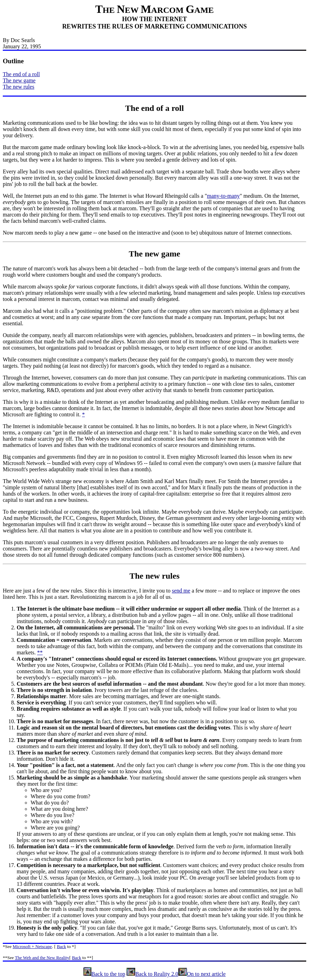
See (9, 946)
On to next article (202, 974)
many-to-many (223, 196)
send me (181, 591)
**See (8, 958)
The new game (19, 80)
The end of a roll (21, 74)
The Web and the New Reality (42, 958)
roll (178, 108)
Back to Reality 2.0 (152, 974)
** (40, 652)
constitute (285, 646)
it (78, 414)
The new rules (19, 87)
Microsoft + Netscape (32, 946)
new (152, 254)
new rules (163, 576)
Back (61, 946)
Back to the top (104, 974)
